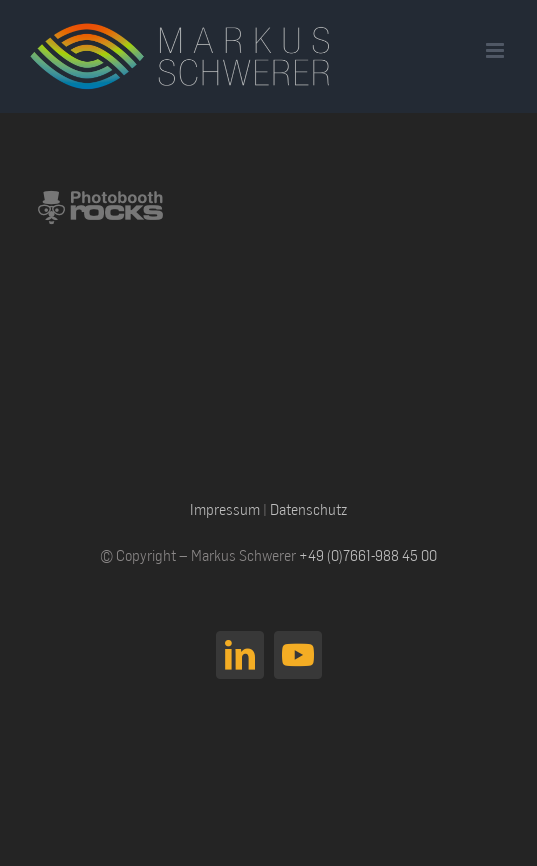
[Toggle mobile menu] (496, 50)
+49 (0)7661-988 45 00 (368, 555)
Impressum (225, 509)
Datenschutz (308, 509)
